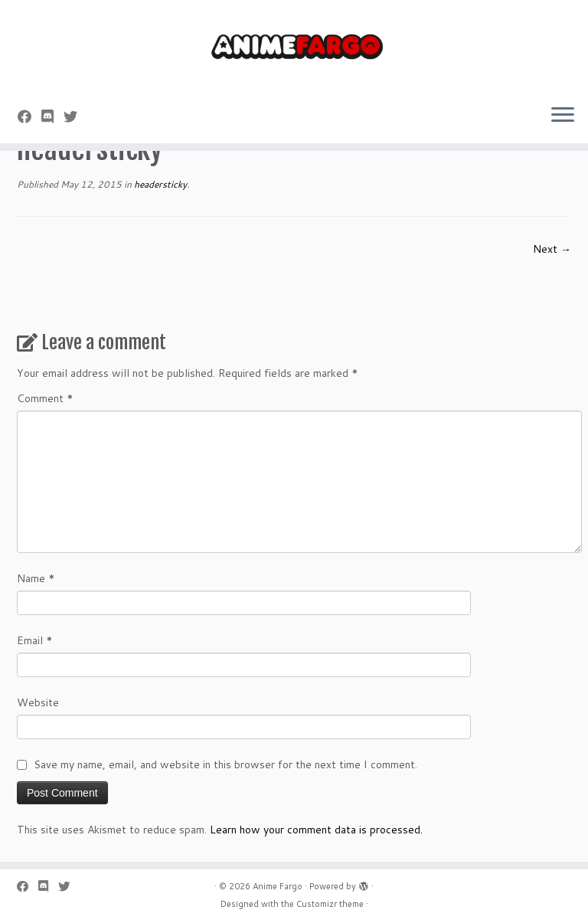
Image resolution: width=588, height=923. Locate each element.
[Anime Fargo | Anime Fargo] (294, 46)
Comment (45, 398)
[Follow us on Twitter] (75, 116)
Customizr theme (330, 904)
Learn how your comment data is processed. (316, 830)
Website (38, 702)
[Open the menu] (563, 116)
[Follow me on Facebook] (29, 116)
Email (35, 640)
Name (36, 578)
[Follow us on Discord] (52, 116)
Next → (552, 249)
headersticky (159, 184)
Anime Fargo (278, 886)
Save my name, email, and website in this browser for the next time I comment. (225, 764)
